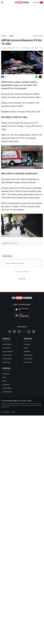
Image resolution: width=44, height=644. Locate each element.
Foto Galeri (27, 344)
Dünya (11, 36)
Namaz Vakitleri (28, 355)
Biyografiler (27, 351)
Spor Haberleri (7, 348)
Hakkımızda (6, 374)
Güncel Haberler (7, 344)
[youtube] (19, 332)
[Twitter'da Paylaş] (40, 77)
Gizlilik (13, 412)
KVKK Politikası (7, 388)
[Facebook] (34, 332)
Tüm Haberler (6, 362)
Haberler (4, 36)
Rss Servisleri (28, 362)
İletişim (5, 381)
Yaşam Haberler (7, 355)
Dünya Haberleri (7, 359)
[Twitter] (24, 332)
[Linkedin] (10, 332)
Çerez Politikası (6, 412)
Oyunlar (26, 348)
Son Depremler (28, 359)
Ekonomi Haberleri (8, 351)
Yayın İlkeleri (6, 385)
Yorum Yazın (7, 256)
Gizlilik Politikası (7, 392)
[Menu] (2, 3)
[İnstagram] (29, 332)
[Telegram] (14, 332)
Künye (4, 377)
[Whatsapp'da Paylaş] (36, 77)
